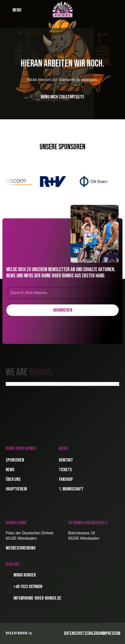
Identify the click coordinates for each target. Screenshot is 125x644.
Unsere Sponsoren (62, 147)
